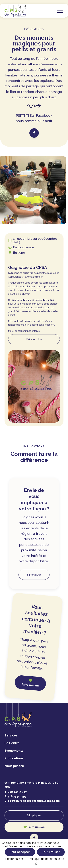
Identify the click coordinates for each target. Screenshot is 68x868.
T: (16, 792)
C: (32, 801)
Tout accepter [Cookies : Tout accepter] (20, 852)
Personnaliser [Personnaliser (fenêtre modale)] (14, 859)
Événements (14, 751)
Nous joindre (14, 766)
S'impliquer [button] (34, 575)
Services (11, 735)
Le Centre (12, 743)
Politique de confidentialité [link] (46, 859)
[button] (60, 11)
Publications (14, 758)
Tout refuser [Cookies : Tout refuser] (51, 852)
